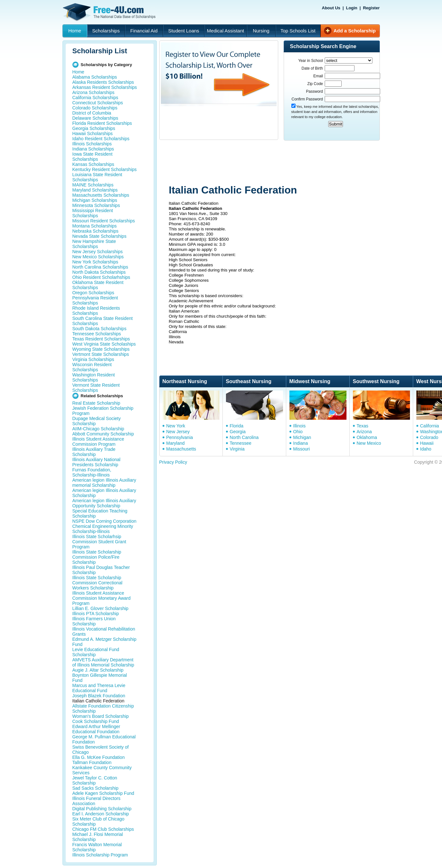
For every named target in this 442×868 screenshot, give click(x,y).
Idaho (426, 449)
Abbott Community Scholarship (103, 434)
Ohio (298, 432)
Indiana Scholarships (93, 149)
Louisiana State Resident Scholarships (97, 177)
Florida (237, 426)
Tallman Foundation (92, 762)
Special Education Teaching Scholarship (100, 513)
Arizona (364, 432)
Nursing (261, 31)
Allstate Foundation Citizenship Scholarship (103, 709)
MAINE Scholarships (93, 185)
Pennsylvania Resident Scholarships (95, 300)
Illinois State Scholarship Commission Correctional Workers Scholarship (97, 583)
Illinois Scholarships (92, 144)
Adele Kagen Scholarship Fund (103, 793)
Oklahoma (367, 437)
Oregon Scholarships (93, 293)
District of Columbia (92, 113)
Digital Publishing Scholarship (102, 809)
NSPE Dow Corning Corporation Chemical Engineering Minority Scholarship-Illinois (104, 526)
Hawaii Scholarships (93, 133)
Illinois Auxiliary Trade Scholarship (94, 452)
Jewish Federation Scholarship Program (103, 411)
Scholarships (106, 31)
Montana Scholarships (95, 226)
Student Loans (184, 31)
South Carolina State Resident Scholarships (103, 321)
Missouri (302, 449)
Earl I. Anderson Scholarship (101, 814)
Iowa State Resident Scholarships (92, 157)
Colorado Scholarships (95, 108)
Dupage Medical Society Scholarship (97, 421)
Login (351, 8)
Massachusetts (181, 449)
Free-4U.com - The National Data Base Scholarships (110, 12)
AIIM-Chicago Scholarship (98, 429)
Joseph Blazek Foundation (99, 696)
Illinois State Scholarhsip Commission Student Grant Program (99, 542)
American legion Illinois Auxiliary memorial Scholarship (104, 483)
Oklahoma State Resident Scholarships (98, 285)
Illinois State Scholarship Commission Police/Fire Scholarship (97, 557)
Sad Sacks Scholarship (96, 788)
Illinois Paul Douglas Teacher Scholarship (101, 570)
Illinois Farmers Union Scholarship (94, 621)
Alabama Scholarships (95, 77)
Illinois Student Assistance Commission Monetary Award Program (102, 598)
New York (176, 426)
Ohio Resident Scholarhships (101, 277)
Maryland (176, 443)
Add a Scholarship (355, 31)
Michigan (302, 437)
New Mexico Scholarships (98, 257)
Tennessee (241, 443)
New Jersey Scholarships (98, 252)
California (430, 426)
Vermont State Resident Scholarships (96, 388)
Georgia (238, 432)
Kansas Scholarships (93, 164)
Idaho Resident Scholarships (101, 139)
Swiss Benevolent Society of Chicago (101, 750)
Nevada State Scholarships (100, 236)
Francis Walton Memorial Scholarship (97, 847)
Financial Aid (144, 31)
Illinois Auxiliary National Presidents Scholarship (96, 462)
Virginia (237, 449)
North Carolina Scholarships (100, 267)
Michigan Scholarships (95, 200)
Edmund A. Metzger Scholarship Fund (104, 642)
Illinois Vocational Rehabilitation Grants (104, 632)
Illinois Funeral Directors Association (96, 801)
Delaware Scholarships (95, 118)
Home (75, 31)
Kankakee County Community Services (102, 770)
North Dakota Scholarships (99, 272)
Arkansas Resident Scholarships (105, 87)
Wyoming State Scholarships (101, 349)
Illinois (300, 426)
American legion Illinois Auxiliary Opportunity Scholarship (104, 503)
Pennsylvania (180, 437)
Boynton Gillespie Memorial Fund (100, 678)
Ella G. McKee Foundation (99, 757)
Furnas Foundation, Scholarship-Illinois (92, 472)
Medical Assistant (226, 31)
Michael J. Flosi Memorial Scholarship (98, 837)
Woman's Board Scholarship (101, 716)
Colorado (429, 437)
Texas (363, 426)
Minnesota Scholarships (96, 205)
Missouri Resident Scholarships (104, 221)
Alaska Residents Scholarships (103, 82)
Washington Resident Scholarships (94, 377)
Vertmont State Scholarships (101, 354)
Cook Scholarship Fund (96, 721)
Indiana (301, 443)
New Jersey (178, 432)
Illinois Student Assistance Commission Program (98, 442)
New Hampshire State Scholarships (94, 244)
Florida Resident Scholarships (102, 123)
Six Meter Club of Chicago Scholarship (99, 821)
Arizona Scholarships (94, 92)
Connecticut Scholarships (98, 103)
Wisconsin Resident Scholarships (92, 367)
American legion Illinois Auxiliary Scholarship (104, 493)
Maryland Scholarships (95, 190)
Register (371, 8)
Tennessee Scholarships (97, 334)
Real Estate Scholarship (96, 403)
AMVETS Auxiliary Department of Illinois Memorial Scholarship (103, 662)
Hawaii (427, 443)
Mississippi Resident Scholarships (93, 213)
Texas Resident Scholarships (101, 339)
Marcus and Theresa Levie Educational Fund (99, 688)
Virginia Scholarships (93, 359)
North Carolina (244, 437)
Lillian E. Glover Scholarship (100, 608)
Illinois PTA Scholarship (96, 614)
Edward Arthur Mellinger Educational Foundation (96, 729)
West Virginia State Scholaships (104, 344)
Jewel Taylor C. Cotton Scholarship (95, 780)
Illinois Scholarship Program (100, 855)
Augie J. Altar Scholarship (98, 670)
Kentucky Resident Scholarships (105, 169)
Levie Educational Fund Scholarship (96, 652)
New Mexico (369, 443)
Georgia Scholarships (94, 128)
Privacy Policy (173, 462)
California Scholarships (95, 98)
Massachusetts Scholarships (101, 195)
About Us (331, 8)
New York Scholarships (95, 262)
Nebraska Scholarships (96, 231)
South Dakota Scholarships (100, 329)
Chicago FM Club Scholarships (103, 829)
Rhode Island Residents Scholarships (96, 311)
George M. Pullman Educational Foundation (104, 739)
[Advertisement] (281, 163)
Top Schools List (298, 31)
